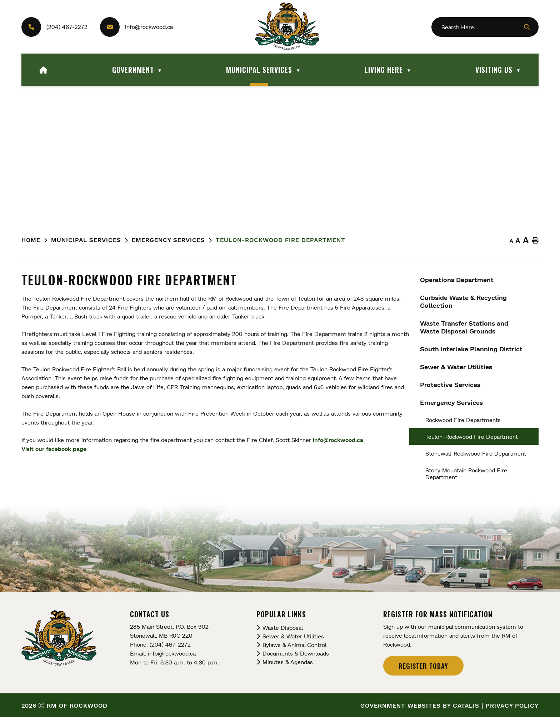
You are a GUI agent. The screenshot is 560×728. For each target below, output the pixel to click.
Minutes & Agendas (288, 672)
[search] (482, 27)
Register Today (423, 677)
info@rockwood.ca (149, 27)
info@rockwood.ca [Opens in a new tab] (480, 440)
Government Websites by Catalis (420, 716)
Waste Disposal (283, 638)
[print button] (535, 241)
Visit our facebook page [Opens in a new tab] (196, 449)
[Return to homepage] (36, 240)
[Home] (44, 70)
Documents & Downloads (296, 664)
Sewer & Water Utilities (293, 647)
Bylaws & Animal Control (294, 655)
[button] (526, 27)
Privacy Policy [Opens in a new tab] (512, 716)
